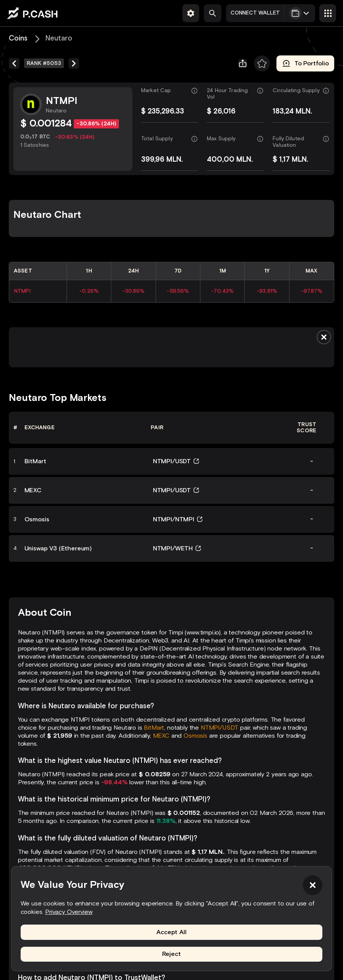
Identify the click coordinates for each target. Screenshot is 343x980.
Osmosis (195, 736)
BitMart (154, 728)
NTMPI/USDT (219, 728)
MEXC (161, 736)
